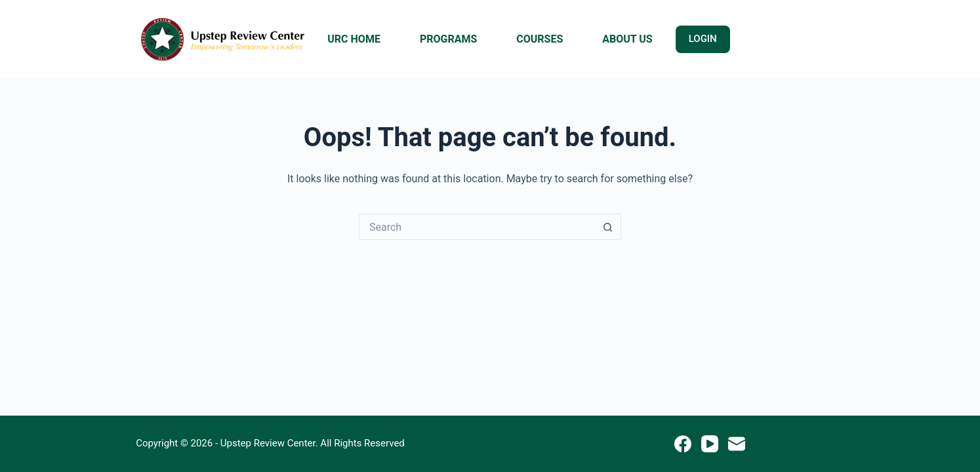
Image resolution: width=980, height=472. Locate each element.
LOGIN (703, 39)
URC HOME (354, 39)
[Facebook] (683, 444)
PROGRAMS (448, 39)
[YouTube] (710, 444)
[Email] (737, 444)
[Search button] (608, 227)
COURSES (540, 39)
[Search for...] (477, 227)
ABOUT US (627, 39)
